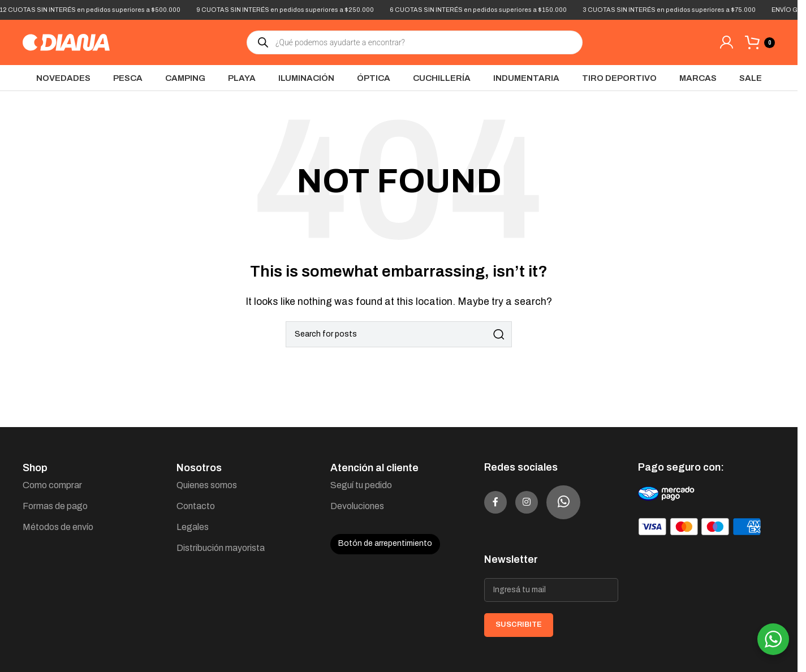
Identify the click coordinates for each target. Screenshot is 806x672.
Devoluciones (357, 506)
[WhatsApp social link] (586, 502)
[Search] (399, 334)
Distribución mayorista (221, 548)
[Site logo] (66, 42)
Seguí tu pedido (361, 485)
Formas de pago (55, 506)
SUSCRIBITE (519, 624)
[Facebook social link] (501, 502)
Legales (193, 527)
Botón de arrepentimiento (385, 543)
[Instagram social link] (544, 502)
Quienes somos (207, 485)
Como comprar (52, 485)
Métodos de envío (58, 527)
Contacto (196, 506)
